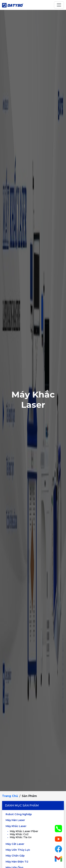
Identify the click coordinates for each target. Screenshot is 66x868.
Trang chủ (10, 796)
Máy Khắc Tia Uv (19, 837)
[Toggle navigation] (59, 5)
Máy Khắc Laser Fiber (22, 831)
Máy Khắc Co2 (17, 834)
